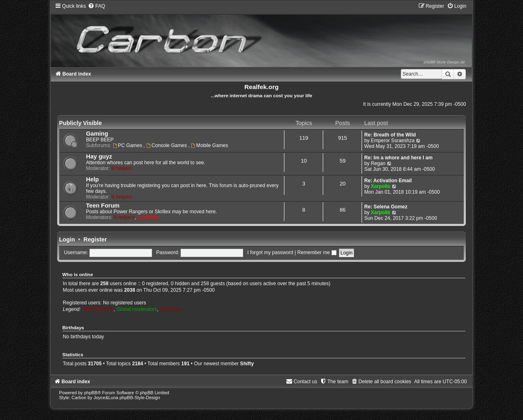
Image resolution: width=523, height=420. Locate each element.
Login (67, 239)
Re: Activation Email (388, 181)
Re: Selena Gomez (386, 207)
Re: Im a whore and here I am (398, 158)
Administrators (98, 309)
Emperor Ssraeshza (393, 141)
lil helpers (122, 168)
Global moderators (137, 309)
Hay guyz (99, 156)
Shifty (247, 364)
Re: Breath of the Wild (390, 135)
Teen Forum (103, 206)
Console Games (167, 145)
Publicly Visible (81, 123)
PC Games (128, 145)
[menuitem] (96, 6)
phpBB (91, 393)
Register (95, 239)
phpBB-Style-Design (140, 398)
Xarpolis (381, 186)
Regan (378, 163)
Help (93, 179)
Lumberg (148, 217)
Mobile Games (209, 145)
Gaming (97, 134)
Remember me (317, 252)
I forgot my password (270, 252)
